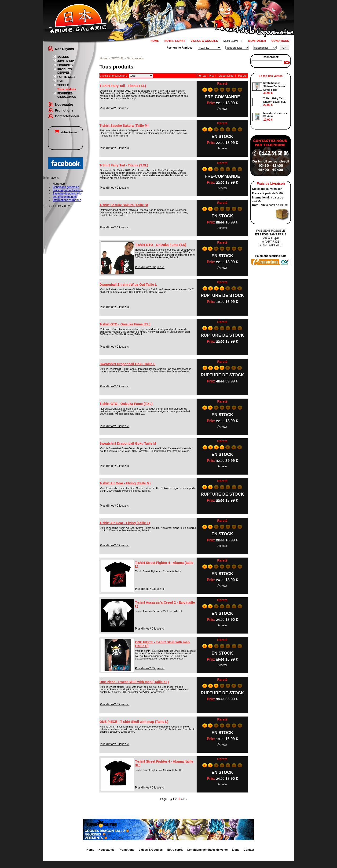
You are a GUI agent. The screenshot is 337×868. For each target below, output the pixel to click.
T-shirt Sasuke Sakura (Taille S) (124, 205)
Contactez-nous (67, 116)
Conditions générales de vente (207, 850)
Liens (236, 850)
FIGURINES (65, 65)
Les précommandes (65, 197)
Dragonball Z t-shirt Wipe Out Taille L (128, 285)
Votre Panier (66, 132)
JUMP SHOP (66, 61)
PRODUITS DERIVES (65, 71)
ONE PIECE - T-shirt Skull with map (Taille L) (134, 722)
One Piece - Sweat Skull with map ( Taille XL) (134, 682)
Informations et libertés (67, 200)
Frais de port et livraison (68, 190)
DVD (60, 81)
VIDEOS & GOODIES (204, 41)
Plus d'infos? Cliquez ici (115, 148)
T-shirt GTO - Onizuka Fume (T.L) (125, 324)
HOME (155, 41)
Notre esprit (175, 850)
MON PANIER (257, 41)
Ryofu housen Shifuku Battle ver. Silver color (275, 86)
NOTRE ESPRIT (175, 41)
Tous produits (67, 89)
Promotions (64, 110)
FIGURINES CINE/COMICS (67, 95)
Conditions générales (66, 187)
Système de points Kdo (67, 194)
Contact (249, 850)
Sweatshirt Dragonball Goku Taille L (127, 364)
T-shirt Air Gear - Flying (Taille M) (125, 483)
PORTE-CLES (66, 77)
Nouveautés (64, 104)
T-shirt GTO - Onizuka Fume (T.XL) (126, 404)
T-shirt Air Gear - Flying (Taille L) (125, 523)
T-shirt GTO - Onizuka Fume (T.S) (161, 245)
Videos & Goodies (150, 850)
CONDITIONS (280, 41)
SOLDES (63, 57)
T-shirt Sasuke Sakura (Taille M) (124, 126)
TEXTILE (63, 85)
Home (104, 58)
